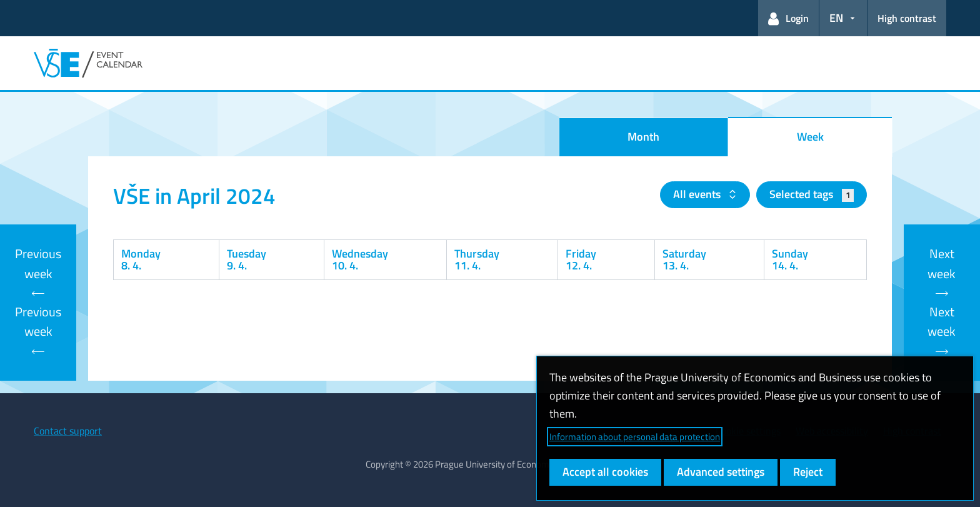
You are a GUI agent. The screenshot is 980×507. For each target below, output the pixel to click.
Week (810, 137)
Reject (808, 472)
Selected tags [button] (812, 194)
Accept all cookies (605, 472)
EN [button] (836, 18)
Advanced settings (721, 472)
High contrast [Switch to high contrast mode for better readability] (907, 18)
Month (643, 137)
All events (698, 194)
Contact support (68, 431)
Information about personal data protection (635, 437)
